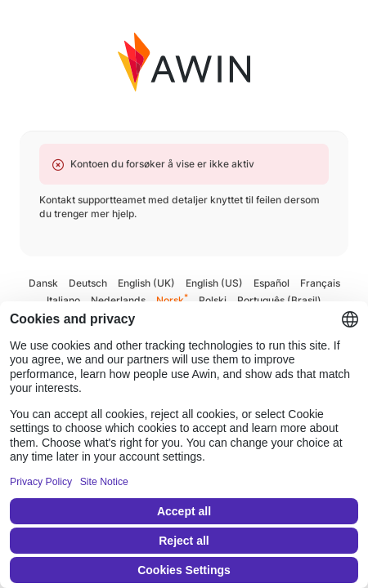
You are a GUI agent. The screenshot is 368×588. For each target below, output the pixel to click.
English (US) (214, 283)
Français (320, 283)
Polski (213, 300)
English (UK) (146, 283)
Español (272, 283)
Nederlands (118, 300)
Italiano (63, 300)
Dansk (43, 283)
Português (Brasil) (279, 300)
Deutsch (88, 283)
